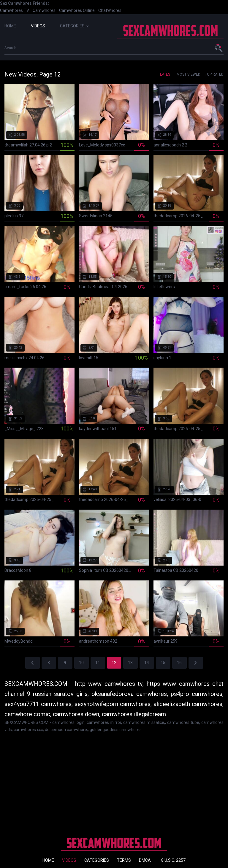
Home (10, 26)
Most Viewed (189, 74)
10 (81, 663)
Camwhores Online (77, 10)
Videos (38, 26)
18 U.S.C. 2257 (172, 860)
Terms (124, 860)
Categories (74, 26)
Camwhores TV (15, 10)
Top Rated (214, 74)
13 (130, 663)
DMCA (145, 860)
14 (147, 663)
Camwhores (44, 10)
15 (163, 663)
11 (98, 663)
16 (179, 663)
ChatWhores (110, 10)
